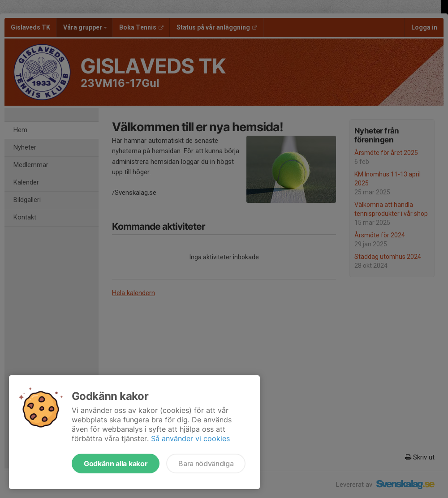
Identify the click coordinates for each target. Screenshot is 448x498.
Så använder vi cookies (190, 438)
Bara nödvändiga (206, 464)
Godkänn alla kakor (116, 464)
